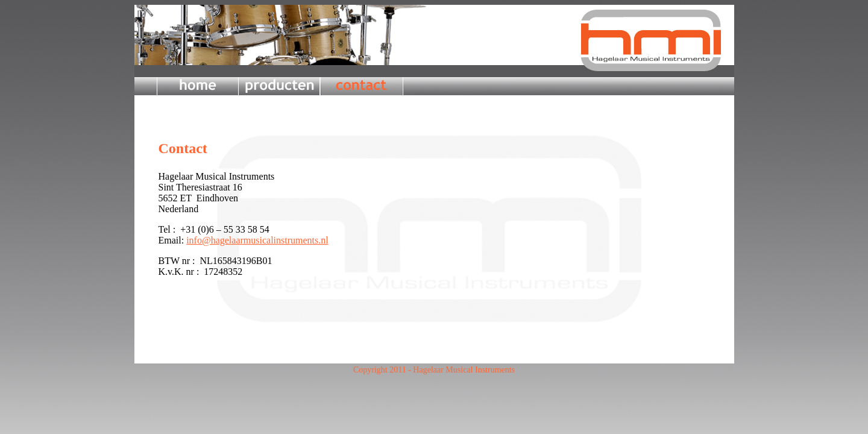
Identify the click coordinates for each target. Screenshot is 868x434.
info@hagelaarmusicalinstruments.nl (257, 240)
